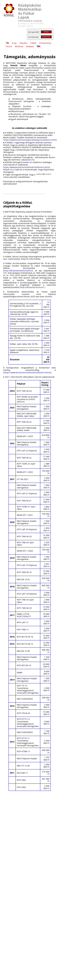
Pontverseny (45, 43)
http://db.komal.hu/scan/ (32, 287)
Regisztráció (46, 37)
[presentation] (9, 99)
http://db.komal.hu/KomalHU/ (18, 271)
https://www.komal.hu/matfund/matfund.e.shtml (27, 167)
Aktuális (23, 43)
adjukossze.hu (28, 160)
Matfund (19, 46)
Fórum (9, 46)
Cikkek (33, 43)
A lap (14, 43)
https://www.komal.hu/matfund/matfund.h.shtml (27, 372)
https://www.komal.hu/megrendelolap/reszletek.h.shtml (30, 140)
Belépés (46, 32)
